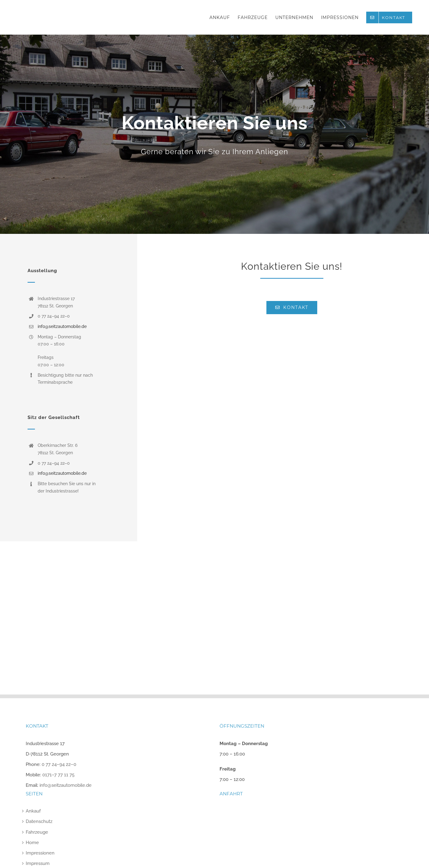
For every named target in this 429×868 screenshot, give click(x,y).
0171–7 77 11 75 (58, 775)
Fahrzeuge (37, 832)
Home (32, 843)
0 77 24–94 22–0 (59, 764)
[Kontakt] (214, 134)
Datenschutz (39, 821)
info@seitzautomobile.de (62, 326)
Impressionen (40, 853)
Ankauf (33, 811)
